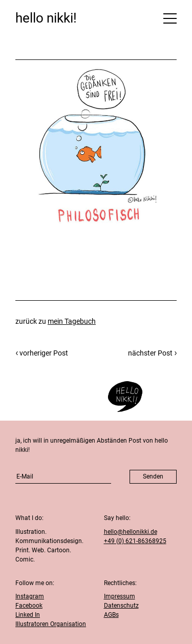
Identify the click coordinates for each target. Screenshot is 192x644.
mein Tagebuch (72, 321)
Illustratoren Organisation (51, 624)
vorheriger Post (44, 353)
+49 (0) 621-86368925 (135, 541)
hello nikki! (46, 18)
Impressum (120, 596)
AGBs (111, 615)
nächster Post (150, 353)
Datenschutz (121, 606)
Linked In (28, 615)
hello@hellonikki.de (131, 532)
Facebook (29, 606)
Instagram (30, 596)
